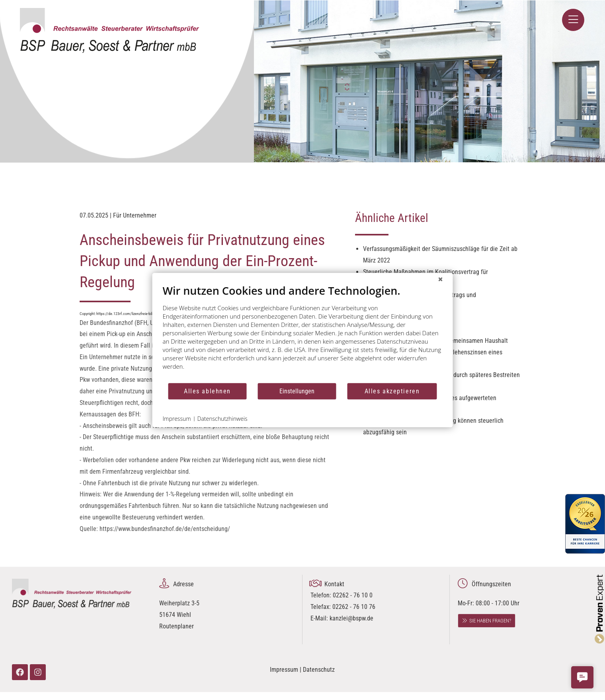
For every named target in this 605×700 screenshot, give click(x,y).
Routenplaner (177, 626)
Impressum (284, 670)
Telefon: (322, 595)
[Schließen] (441, 279)
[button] (582, 677)
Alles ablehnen (207, 391)
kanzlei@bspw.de (351, 618)
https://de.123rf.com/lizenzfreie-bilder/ (128, 314)
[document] (303, 333)
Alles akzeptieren (392, 391)
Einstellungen (297, 391)
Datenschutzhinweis (222, 419)
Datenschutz (319, 670)
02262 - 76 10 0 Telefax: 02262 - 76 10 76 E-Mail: (343, 607)
